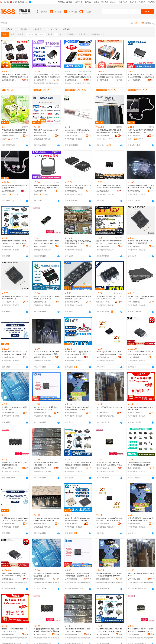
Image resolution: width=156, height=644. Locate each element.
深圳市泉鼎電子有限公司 (9, 302)
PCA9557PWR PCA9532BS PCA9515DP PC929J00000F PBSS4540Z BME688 (78, 464)
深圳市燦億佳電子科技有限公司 (72, 191)
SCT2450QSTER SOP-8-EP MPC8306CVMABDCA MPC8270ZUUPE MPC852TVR (109, 353)
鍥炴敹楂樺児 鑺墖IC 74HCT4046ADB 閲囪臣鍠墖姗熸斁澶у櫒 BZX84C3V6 (109, 575)
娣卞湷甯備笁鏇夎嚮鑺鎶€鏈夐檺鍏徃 (9, 80)
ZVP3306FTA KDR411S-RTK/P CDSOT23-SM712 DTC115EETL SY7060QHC (141, 187)
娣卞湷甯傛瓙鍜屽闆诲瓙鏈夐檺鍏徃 (72, 634)
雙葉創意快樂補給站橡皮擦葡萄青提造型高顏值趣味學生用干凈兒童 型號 (15, 131)
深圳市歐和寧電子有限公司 (135, 191)
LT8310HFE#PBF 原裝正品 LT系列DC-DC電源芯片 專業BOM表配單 (78, 131)
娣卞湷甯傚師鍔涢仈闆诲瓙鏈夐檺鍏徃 (135, 579)
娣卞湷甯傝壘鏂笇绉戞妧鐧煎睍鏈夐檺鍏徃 (135, 634)
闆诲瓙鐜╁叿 (70, 83)
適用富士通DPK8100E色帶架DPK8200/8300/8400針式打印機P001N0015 (46, 187)
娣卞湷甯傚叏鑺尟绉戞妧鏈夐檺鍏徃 (9, 634)
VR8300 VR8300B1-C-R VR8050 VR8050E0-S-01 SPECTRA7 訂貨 (141, 298)
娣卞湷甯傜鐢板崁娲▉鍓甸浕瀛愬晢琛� (104, 80)
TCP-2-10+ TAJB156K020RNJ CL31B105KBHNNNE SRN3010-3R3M (46, 519)
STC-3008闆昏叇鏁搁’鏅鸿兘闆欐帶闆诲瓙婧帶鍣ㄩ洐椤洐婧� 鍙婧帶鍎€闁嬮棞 (109, 76)
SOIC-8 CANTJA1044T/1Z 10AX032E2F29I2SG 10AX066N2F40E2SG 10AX (109, 187)
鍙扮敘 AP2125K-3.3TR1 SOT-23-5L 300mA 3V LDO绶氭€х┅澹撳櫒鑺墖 (140, 76)
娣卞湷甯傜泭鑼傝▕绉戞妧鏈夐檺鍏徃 (41, 634)
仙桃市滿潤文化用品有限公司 (9, 136)
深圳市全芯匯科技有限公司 (135, 413)
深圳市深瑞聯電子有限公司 (41, 136)
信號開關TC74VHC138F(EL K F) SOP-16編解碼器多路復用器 (15, 464)
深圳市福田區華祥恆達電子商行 (9, 413)
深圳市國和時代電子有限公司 (41, 302)
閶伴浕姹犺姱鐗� (49, 83)
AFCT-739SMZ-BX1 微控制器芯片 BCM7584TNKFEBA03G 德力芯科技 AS (78, 353)
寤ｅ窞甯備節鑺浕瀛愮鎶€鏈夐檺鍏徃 (72, 80)
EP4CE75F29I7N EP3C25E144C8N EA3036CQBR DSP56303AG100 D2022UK (15, 242)
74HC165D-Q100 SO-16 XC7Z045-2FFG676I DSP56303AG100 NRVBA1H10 (46, 242)
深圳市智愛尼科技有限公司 (135, 302)
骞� (26, 80)
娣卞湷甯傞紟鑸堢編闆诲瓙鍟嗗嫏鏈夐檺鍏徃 (104, 634)
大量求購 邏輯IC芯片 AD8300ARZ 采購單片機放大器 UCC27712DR (141, 519)
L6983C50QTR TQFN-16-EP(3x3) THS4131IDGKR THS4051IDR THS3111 (109, 519)
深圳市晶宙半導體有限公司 (135, 246)
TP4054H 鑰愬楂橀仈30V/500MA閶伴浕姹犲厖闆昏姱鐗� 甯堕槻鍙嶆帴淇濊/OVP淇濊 (46, 76)
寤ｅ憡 (26, 77)
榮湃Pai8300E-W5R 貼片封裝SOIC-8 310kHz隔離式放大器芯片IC (78, 298)
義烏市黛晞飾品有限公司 (135, 136)
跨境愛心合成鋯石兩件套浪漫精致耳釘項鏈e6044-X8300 (15, 187)
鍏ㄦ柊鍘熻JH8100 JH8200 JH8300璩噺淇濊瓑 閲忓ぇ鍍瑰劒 (46, 575)
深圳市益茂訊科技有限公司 (9, 468)
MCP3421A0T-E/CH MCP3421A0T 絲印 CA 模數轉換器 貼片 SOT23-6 (109, 298)
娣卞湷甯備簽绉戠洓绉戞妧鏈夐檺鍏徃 (72, 579)
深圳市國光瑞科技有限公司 (104, 246)
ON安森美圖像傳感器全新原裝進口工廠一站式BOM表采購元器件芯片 (141, 464)
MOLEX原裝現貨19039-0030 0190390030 (109, 408)
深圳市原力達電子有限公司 (104, 413)
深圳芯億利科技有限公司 (104, 357)
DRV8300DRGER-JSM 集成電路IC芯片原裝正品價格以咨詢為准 (46, 408)
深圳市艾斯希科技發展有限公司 (41, 246)
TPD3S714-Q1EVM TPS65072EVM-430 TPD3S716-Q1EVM (141, 408)
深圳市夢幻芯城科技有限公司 (104, 302)
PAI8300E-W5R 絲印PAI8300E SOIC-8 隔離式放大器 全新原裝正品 (141, 242)
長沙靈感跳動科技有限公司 (72, 413)
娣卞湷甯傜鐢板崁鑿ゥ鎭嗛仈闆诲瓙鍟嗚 (41, 579)
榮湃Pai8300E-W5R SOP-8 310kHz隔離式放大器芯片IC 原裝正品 (47, 298)
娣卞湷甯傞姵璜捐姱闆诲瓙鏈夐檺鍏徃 (41, 80)
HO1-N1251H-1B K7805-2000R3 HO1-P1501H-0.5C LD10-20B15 (46, 464)
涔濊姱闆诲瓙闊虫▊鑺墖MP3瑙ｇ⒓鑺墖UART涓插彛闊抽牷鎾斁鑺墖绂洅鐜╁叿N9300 (78, 76)
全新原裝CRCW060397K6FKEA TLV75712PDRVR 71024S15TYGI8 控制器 (15, 353)
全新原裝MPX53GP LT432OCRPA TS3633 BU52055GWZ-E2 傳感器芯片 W (15, 519)
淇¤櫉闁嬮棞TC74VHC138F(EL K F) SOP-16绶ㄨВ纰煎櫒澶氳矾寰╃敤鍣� (46, 630)
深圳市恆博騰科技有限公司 (135, 357)
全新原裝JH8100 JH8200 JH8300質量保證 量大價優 (14, 408)
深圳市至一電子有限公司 (41, 357)
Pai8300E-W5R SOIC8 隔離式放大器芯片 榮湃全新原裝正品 (15, 298)
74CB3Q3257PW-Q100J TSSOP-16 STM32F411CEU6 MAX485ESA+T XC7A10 (109, 464)
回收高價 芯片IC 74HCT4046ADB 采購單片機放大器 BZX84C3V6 (77, 408)
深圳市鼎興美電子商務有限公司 (9, 246)
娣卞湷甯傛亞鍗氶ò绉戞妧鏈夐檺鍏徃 (9, 579)
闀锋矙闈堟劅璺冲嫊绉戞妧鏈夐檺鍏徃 (104, 579)
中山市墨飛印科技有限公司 (41, 191)
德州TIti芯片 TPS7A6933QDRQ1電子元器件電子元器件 (46, 131)
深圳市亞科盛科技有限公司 (41, 413)
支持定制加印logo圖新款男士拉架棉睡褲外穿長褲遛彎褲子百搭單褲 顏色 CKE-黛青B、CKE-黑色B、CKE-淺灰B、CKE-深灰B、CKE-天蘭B (109, 131)
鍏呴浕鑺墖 (38, 83)
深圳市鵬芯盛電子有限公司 (72, 136)
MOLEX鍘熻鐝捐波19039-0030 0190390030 (141, 575)
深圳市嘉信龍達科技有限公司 (9, 357)
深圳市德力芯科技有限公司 (72, 357)
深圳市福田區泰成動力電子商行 (104, 191)
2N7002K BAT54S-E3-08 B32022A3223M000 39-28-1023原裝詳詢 (78, 187)
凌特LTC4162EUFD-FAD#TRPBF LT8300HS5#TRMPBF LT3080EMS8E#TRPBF (109, 242)
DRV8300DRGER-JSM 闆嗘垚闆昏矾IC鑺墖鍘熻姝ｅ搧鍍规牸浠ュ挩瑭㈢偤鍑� (78, 575)
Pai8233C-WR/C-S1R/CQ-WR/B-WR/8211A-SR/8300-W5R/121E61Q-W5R (141, 353)
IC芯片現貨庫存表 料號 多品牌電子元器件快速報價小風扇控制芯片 (78, 242)
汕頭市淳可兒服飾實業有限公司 (104, 136)
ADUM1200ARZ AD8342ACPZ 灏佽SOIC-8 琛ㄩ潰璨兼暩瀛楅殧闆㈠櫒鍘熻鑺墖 (15, 76)
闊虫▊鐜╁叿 (79, 83)
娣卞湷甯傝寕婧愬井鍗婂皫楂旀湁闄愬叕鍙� (135, 80)
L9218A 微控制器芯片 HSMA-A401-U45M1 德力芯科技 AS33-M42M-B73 (78, 519)
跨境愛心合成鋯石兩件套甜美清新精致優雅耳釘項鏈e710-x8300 (140, 131)
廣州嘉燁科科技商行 (72, 302)
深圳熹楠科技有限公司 (72, 246)
